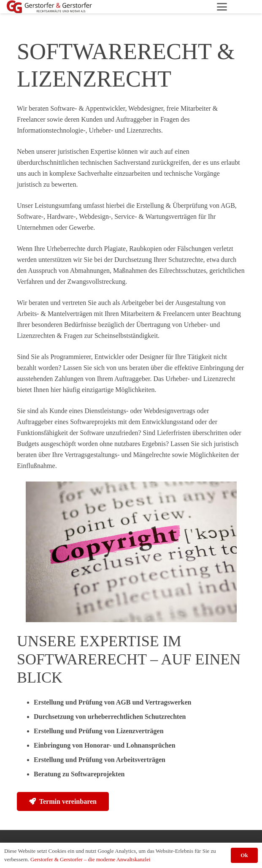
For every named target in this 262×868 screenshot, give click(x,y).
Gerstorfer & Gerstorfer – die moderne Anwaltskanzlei (90, 859)
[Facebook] (248, 7)
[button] (222, 7)
